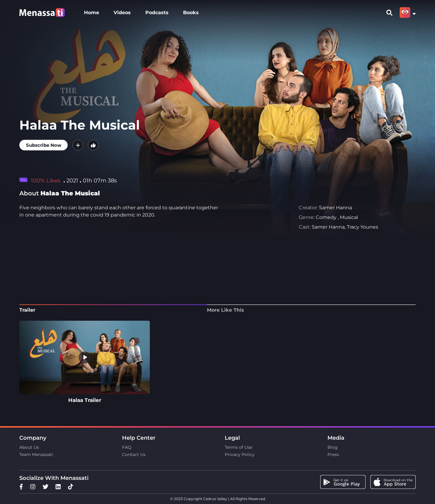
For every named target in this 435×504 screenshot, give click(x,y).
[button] (78, 145)
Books (191, 13)
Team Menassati (36, 454)
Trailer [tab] (27, 310)
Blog (333, 447)
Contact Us (134, 454)
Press (333, 454)
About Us (29, 447)
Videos (122, 13)
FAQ (127, 447)
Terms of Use (238, 447)
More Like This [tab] (226, 310)
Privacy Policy (240, 454)
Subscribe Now (44, 145)
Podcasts (157, 13)
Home (92, 13)
